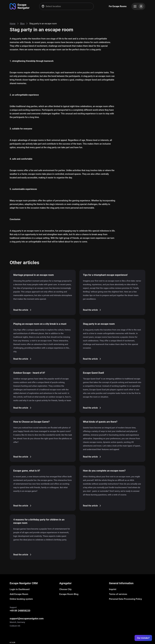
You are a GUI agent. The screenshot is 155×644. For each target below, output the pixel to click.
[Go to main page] (20, 6)
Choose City (65, 589)
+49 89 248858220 (20, 611)
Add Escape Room (19, 594)
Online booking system (21, 599)
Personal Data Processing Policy (125, 599)
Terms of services (118, 594)
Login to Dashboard (20, 589)
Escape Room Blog (69, 594)
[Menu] (138, 6)
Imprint (113, 589)
